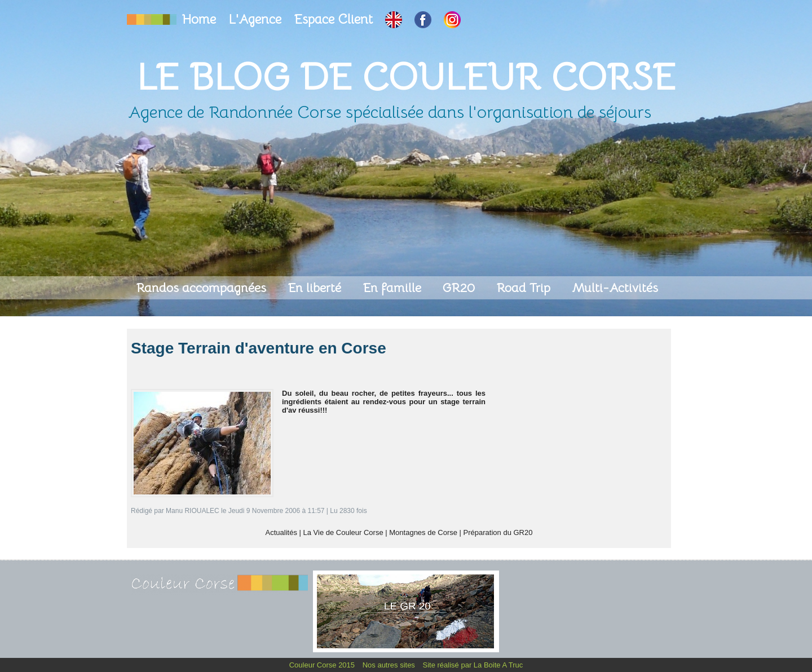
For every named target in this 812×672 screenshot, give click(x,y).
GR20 (460, 288)
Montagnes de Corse (423, 532)
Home (201, 19)
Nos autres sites (390, 665)
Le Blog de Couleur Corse (406, 77)
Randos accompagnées (203, 288)
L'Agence (257, 19)
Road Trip (525, 288)
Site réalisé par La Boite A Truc (473, 665)
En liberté (316, 288)
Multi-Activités (615, 288)
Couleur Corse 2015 (323, 665)
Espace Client (335, 19)
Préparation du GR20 (498, 532)
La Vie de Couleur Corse (343, 532)
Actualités (281, 532)
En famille (394, 288)
